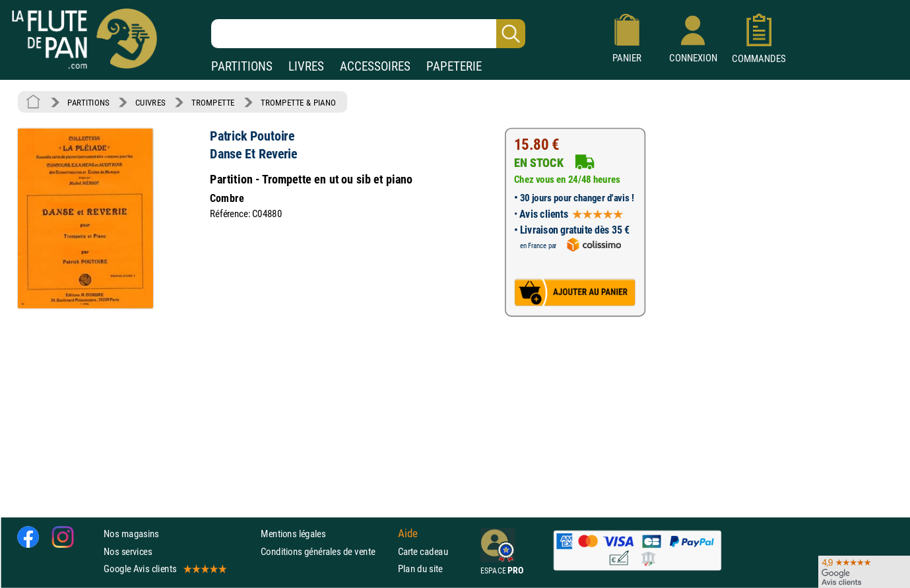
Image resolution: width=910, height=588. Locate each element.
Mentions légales (293, 534)
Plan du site (420, 569)
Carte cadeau (423, 551)
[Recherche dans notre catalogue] (368, 34)
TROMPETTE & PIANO (298, 102)
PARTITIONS (242, 66)
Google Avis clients (164, 569)
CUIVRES (150, 102)
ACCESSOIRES (375, 66)
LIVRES (306, 66)
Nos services (128, 551)
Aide (408, 534)
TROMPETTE (213, 102)
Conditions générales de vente (326, 551)
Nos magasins (131, 534)
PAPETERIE (454, 66)
